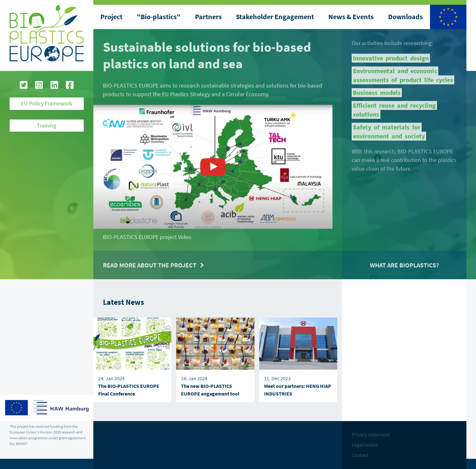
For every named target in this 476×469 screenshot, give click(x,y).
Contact (360, 455)
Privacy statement (371, 434)
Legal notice (365, 445)
